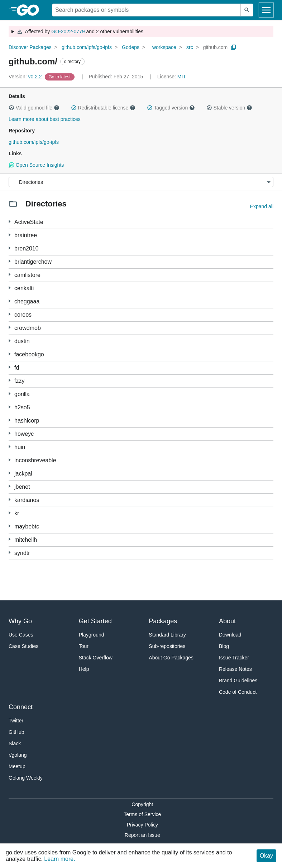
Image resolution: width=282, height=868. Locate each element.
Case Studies (23, 646)
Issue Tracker (234, 658)
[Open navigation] (266, 10)
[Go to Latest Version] (60, 77)
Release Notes (235, 669)
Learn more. (59, 859)
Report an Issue (142, 835)
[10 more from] (9, 447)
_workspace (163, 47)
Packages (163, 621)
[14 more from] (9, 553)
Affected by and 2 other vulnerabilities (80, 31)
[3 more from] (9, 261)
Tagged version (171, 108)
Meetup (17, 766)
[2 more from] (9, 381)
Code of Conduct (238, 692)
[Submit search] (247, 10)
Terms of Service (142, 814)
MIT (182, 77)
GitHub (16, 732)
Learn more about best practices (45, 119)
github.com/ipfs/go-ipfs (87, 47)
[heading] (30, 10)
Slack (15, 743)
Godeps (131, 47)
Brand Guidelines (238, 681)
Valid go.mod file (34, 108)
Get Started (95, 621)
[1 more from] (9, 235)
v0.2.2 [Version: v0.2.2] (26, 77)
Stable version (229, 108)
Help (84, 669)
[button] (11, 108)
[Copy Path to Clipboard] (234, 47)
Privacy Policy (142, 825)
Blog (224, 646)
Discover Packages (30, 47)
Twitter (16, 721)
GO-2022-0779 (68, 31)
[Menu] (141, 182)
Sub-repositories (167, 646)
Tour (84, 646)
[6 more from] (9, 222)
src (190, 47)
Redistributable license (103, 108)
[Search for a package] (146, 10)
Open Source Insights (36, 165)
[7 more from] (9, 526)
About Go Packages (171, 658)
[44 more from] (9, 486)
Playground (92, 635)
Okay (266, 856)
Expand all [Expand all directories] (262, 206)
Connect (21, 707)
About (227, 621)
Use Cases (21, 635)
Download (230, 635)
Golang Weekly (26, 778)
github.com (215, 47)
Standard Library (167, 635)
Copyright (142, 804)
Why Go (20, 621)
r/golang (18, 755)
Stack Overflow (96, 658)
